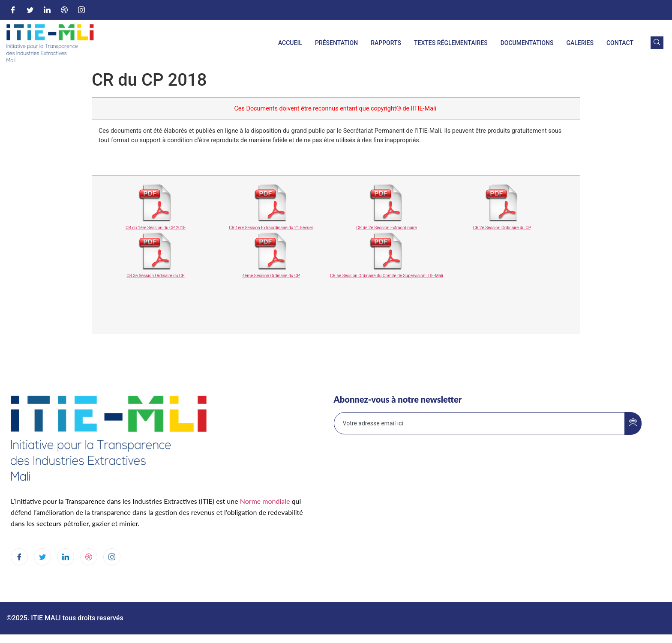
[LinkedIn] (47, 10)
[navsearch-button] (657, 43)
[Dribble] (64, 10)
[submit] (633, 423)
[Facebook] (13, 10)
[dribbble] (89, 557)
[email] (480, 423)
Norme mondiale (265, 501)
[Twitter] (30, 10)
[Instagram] (81, 10)
